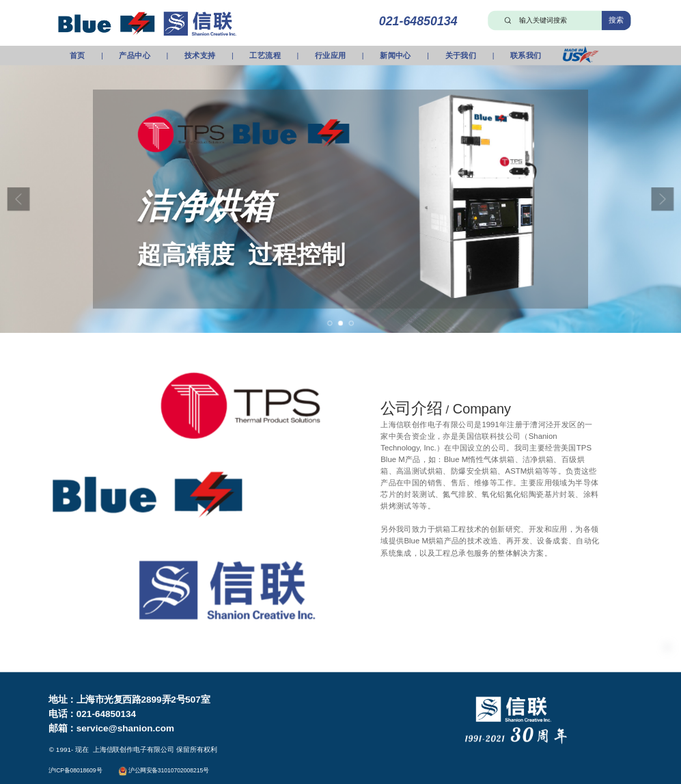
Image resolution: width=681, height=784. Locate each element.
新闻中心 (395, 55)
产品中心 (135, 55)
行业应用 (331, 55)
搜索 (616, 20)
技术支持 (200, 55)
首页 (78, 55)
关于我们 (461, 55)
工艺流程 (265, 55)
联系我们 (526, 55)
